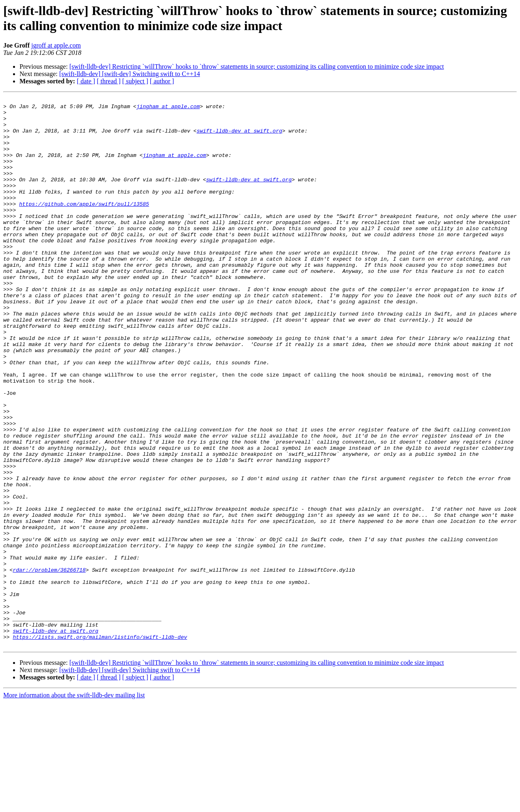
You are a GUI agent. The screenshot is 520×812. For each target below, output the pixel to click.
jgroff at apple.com (56, 45)
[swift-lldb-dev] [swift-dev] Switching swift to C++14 (130, 74)
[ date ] (86, 81)
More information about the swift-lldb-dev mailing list (74, 805)
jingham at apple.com (168, 109)
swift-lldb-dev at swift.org (239, 138)
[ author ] (162, 81)
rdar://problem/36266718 (49, 665)
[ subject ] (135, 81)
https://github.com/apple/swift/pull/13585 (84, 226)
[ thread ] (109, 81)
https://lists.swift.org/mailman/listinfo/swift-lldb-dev (100, 745)
